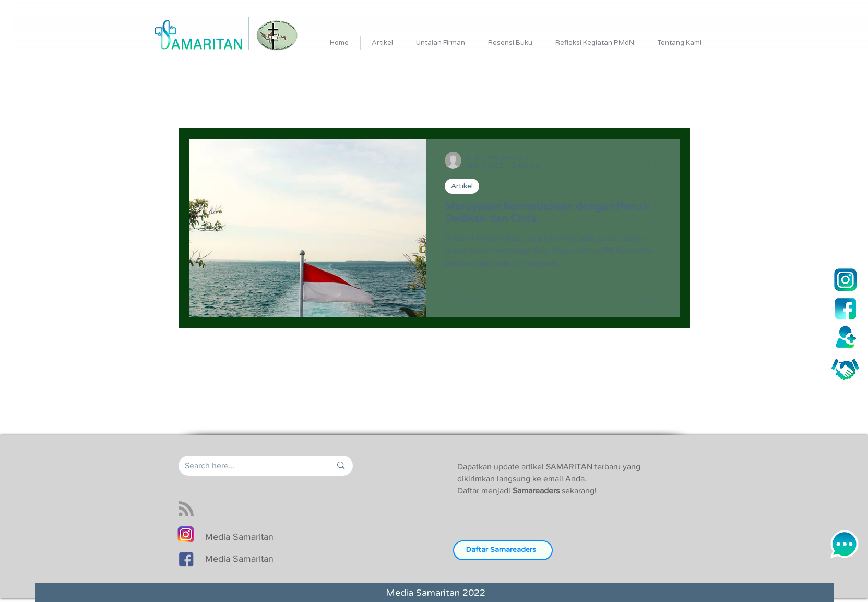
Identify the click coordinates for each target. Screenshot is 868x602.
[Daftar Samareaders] (503, 550)
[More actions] (659, 160)
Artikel (462, 186)
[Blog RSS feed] (186, 509)
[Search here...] (250, 466)
